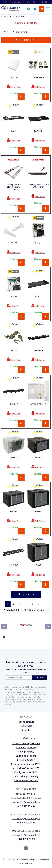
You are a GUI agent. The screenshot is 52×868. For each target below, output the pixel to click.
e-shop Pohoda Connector (39, 859)
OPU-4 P (14, 297)
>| (44, 604)
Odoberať (40, 677)
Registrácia (26, 726)
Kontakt (26, 730)
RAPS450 (38, 131)
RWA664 (14, 511)
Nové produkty (26, 752)
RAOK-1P (14, 404)
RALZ (14, 131)
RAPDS (38, 297)
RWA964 (38, 565)
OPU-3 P (38, 243)
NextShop (23, 859)
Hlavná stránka (26, 722)
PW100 (14, 243)
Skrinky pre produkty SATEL (26, 764)
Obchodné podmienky (26, 776)
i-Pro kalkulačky (26, 760)
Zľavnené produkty (26, 748)
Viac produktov (26, 594)
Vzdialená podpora (26, 756)
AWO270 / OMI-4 (38, 404)
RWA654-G (14, 458)
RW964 (38, 511)
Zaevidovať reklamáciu (26, 781)
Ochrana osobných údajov (26, 744)
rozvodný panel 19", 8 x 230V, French (38, 186)
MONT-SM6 (38, 77)
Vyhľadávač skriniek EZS (26, 768)
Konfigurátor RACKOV (26, 772)
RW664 (38, 458)
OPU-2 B (14, 77)
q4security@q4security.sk (19, 2)
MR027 (14, 350)
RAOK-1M (38, 350)
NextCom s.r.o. (27, 863)
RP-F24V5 (14, 565)
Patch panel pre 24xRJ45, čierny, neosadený (14, 187)
